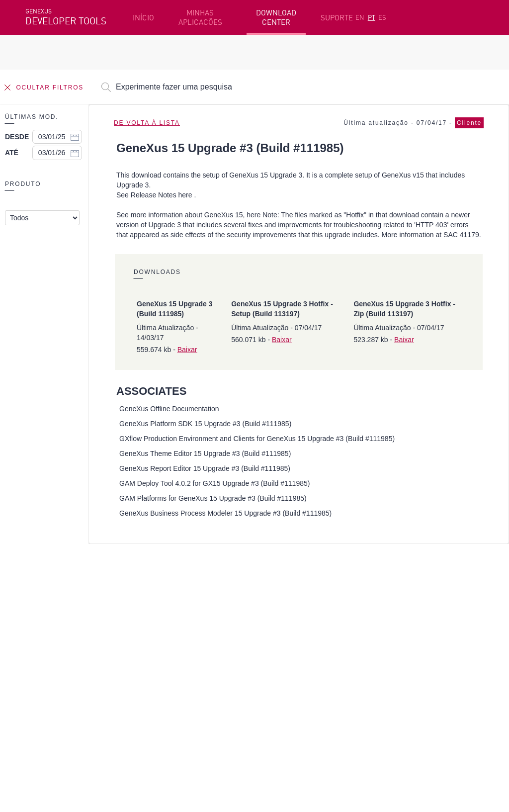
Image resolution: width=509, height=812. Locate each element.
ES (382, 17)
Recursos (389, 598)
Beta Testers (49, 629)
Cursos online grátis (203, 614)
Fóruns (385, 629)
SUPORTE (337, 18)
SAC (380, 614)
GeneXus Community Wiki (212, 644)
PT (372, 17)
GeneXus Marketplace (206, 629)
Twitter (144, 697)
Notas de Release (403, 644)
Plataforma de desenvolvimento (224, 598)
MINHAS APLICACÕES (200, 17)
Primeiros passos (56, 614)
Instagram (78, 697)
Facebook (41, 697)
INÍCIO (143, 18)
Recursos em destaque (65, 598)
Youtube (174, 697)
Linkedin (113, 697)
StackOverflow (216, 697)
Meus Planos (48, 644)
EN (360, 17)
